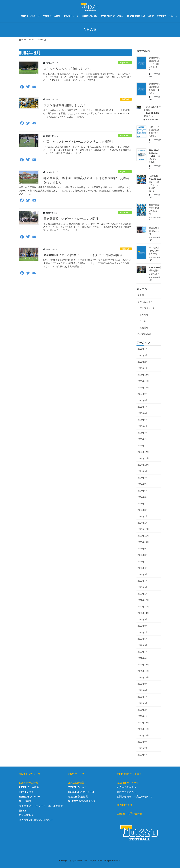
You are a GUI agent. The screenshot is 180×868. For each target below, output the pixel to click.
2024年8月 (143, 478)
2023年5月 (143, 574)
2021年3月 (143, 703)
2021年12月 (143, 665)
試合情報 (144, 328)
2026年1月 (143, 368)
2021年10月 (143, 677)
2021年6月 (143, 690)
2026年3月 (143, 355)
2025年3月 (143, 433)
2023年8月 (143, 555)
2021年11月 (143, 671)
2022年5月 (143, 645)
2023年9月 (143, 549)
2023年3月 (143, 587)
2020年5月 (143, 755)
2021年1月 (143, 716)
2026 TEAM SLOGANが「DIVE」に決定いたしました (154, 156)
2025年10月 (143, 388)
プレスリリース (147, 308)
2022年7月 (143, 632)
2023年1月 (143, 594)
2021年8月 (143, 684)
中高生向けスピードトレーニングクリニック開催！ (79, 142)
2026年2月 (143, 362)
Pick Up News (144, 334)
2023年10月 (143, 542)
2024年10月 (143, 465)
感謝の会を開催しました (154, 231)
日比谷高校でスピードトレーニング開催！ (72, 219)
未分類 (141, 295)
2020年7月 (143, 748)
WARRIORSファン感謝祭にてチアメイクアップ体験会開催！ (84, 255)
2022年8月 (143, 626)
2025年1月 (143, 446)
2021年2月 (143, 710)
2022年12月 (143, 600)
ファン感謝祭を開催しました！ (65, 105)
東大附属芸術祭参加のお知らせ (154, 251)
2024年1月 (143, 523)
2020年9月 (143, 742)
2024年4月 (143, 504)
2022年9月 (143, 619)
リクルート (125, 63)
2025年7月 (143, 407)
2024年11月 (143, 458)
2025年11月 (143, 381)
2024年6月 (143, 491)
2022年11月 (143, 607)
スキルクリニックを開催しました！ (68, 69)
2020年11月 (143, 729)
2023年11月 (143, 536)
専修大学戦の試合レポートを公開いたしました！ (154, 64)
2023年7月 (143, 562)
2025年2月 (143, 439)
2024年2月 (143, 516)
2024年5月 (143, 497)
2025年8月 (143, 400)
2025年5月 (143, 420)
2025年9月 (143, 394)
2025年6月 (143, 413)
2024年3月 (143, 510)
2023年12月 (143, 529)
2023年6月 (143, 568)
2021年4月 (143, 697)
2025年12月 (143, 375)
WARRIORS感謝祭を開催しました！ (155, 270)
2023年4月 (143, 581)
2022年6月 (143, 639)
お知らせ (126, 99)
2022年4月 (143, 652)
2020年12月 (143, 723)
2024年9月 (143, 471)
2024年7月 (143, 484)
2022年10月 (143, 613)
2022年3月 (143, 658)
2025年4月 (143, 426)
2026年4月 (143, 349)
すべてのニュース (146, 302)
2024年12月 (143, 452)
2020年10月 (143, 735)
